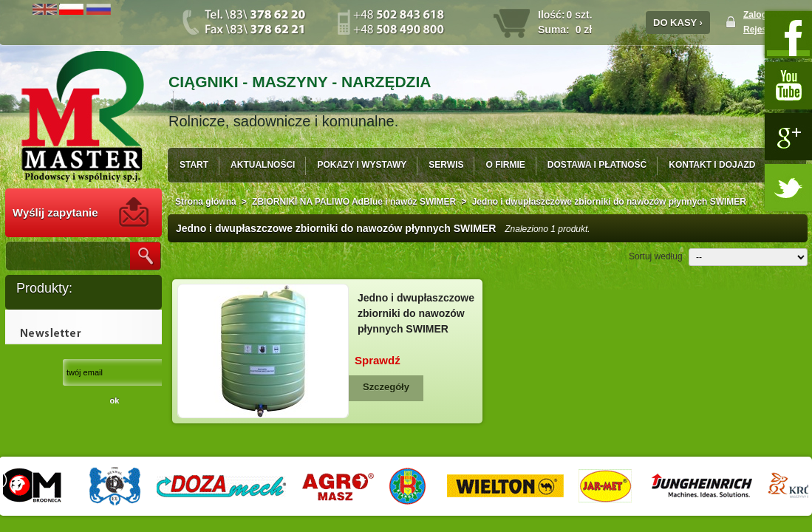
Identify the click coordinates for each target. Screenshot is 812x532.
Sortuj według (656, 256)
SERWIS (446, 165)
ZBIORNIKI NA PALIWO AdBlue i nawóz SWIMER (354, 202)
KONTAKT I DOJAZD (712, 165)
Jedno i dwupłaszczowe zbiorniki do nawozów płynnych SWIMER (416, 313)
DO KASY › (678, 23)
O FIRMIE (505, 165)
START (194, 165)
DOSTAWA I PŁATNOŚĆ (597, 165)
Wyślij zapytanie (55, 212)
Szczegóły (386, 387)
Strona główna (206, 202)
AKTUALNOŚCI (263, 165)
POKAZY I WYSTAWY (362, 165)
